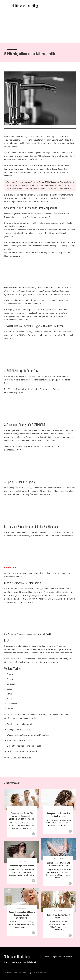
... (32, 828)
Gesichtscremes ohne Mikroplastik (22, 751)
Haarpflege (58, 809)
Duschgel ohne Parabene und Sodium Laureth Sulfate (58, 864)
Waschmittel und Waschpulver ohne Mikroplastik (28, 735)
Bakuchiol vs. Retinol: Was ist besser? (58, 916)
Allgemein (58, 911)
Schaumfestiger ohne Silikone (22, 865)
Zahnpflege (22, 809)
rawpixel (16, 758)
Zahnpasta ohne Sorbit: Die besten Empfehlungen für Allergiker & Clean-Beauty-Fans (22, 816)
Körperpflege (12, 49)
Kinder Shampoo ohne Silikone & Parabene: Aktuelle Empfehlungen (22, 915)
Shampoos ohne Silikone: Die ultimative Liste (58, 815)
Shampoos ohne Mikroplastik (20, 740)
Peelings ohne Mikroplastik (19, 730)
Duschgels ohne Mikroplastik (20, 724)
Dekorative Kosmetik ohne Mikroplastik (24, 746)
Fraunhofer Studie (16, 165)
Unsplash (27, 758)
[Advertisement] (40, 27)
